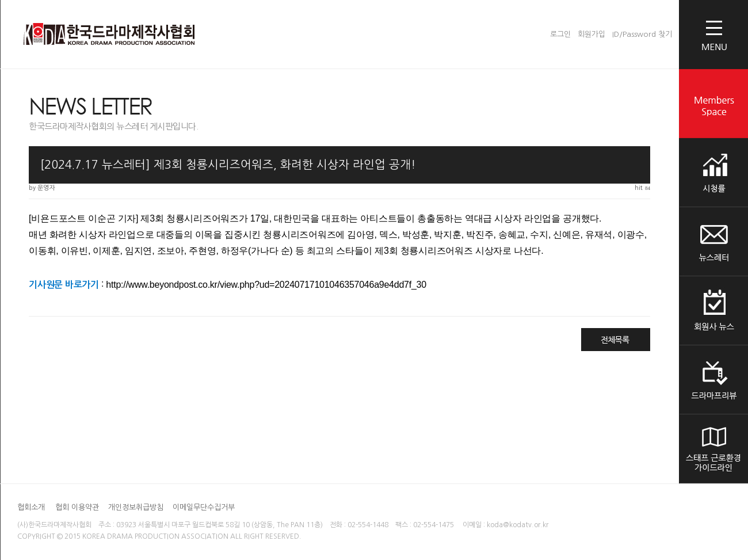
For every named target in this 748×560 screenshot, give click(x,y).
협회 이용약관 (78, 507)
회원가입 (591, 34)
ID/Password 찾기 (642, 34)
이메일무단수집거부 (204, 507)
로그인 (560, 34)
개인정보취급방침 (137, 507)
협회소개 (31, 507)
